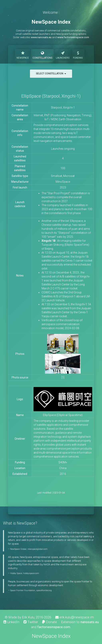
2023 (63, 187)
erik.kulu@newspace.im (75, 617)
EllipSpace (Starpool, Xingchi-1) (51, 96)
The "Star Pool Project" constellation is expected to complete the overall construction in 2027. (66, 197)
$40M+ (63, 462)
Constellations (42, 55)
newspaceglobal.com (38, 549)
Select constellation (51, 74)
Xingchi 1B (49, 241)
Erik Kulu (28, 617)
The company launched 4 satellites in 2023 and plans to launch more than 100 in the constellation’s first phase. (67, 209)
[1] (63, 377)
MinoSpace (63, 182)
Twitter (31, 622)
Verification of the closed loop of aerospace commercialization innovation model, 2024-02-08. (62, 324)
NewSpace (23, 55)
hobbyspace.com (31, 573)
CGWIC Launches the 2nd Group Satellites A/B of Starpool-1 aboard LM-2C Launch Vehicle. (66, 296)
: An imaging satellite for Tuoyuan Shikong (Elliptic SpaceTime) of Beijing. (65, 245)
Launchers (63, 55)
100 (63, 168)
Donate (50, 622)
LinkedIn (11, 622)
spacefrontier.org (44, 590)
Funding (78, 55)
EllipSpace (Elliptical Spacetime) (63, 415)
